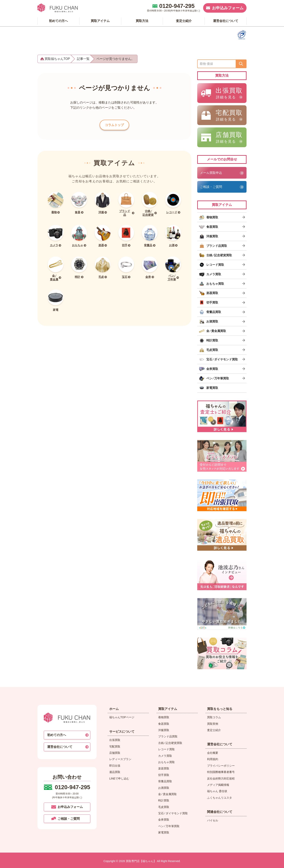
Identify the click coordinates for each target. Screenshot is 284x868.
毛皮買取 (164, 807)
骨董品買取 (165, 781)
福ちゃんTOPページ (122, 717)
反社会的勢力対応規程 (221, 778)
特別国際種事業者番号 (221, 772)
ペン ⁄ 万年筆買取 (169, 826)
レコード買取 (166, 749)
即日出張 (115, 766)
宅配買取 (115, 746)
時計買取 (164, 800)
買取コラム (214, 717)
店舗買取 (115, 753)
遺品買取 (115, 772)
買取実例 (213, 724)
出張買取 (115, 740)
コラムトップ (114, 126)
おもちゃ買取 (166, 762)
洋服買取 (164, 730)
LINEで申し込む (119, 778)
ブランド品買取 (168, 736)
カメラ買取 (165, 756)
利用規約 (213, 759)
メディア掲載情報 (218, 785)
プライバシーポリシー (221, 766)
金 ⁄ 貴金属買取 (167, 794)
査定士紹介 (214, 730)
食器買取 (164, 724)
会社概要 (213, 753)
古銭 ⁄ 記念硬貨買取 (170, 743)
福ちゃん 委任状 (217, 791)
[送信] (241, 64)
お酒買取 (164, 788)
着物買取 (164, 717)
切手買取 (164, 775)
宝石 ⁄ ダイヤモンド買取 (173, 813)
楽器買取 (164, 768)
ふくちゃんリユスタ (220, 798)
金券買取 (164, 820)
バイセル (213, 820)
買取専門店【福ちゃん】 (141, 861)
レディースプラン (120, 759)
